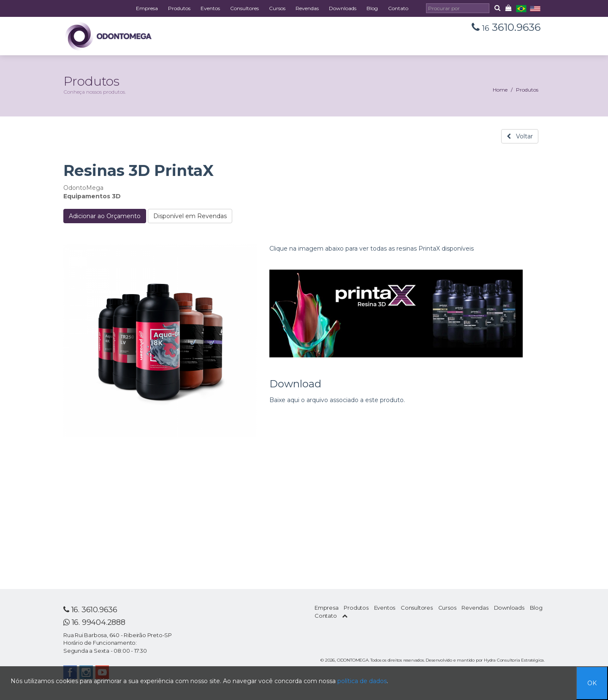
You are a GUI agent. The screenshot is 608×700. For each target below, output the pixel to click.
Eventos (210, 8)
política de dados (362, 681)
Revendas (307, 8)
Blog (372, 8)
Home (500, 90)
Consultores (244, 8)
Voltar (520, 136)
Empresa (147, 8)
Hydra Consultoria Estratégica (514, 660)
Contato (398, 8)
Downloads (343, 8)
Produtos (179, 8)
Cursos (277, 8)
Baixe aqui (284, 400)
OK (592, 683)
